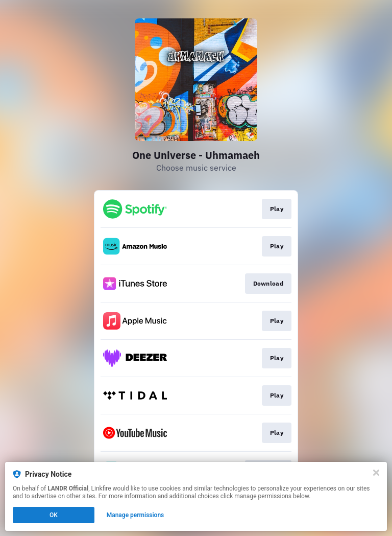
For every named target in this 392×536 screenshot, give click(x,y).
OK (54, 515)
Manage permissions (136, 515)
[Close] (376, 473)
